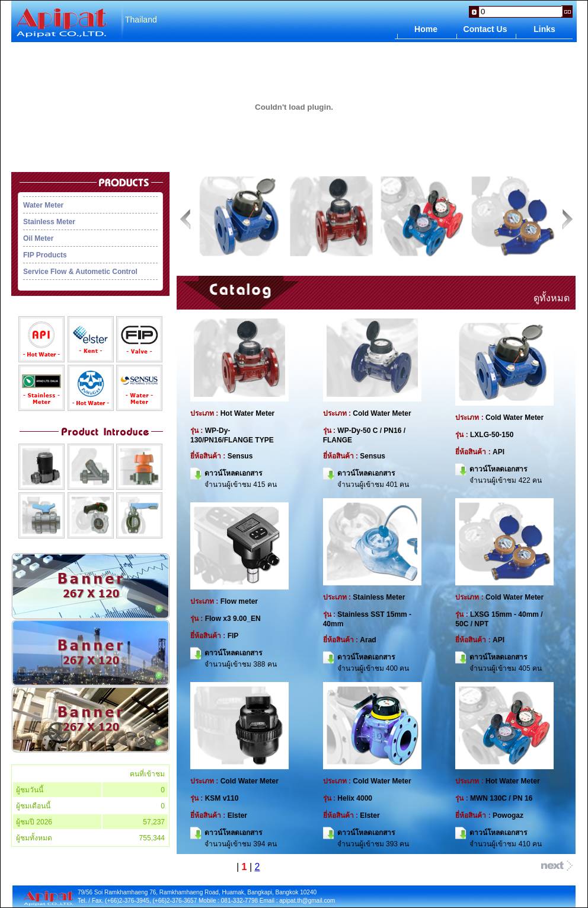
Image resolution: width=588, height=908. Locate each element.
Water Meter (43, 205)
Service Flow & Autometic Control (80, 272)
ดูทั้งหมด (552, 298)
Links (544, 29)
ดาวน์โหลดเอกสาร (233, 473)
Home (426, 29)
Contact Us (485, 29)
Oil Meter (38, 238)
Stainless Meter (49, 222)
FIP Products (45, 255)
